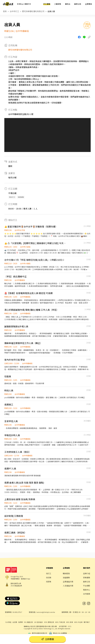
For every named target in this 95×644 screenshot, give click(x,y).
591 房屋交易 (28, 622)
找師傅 (20, 622)
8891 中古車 (78, 622)
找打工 (49, 573)
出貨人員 (51, 11)
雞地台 (68, 4)
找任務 (49, 578)
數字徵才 (87, 622)
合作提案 (87, 594)
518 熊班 (8, 622)
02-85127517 (17, 612)
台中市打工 (14, 11)
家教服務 (87, 578)
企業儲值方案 (68, 582)
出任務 (15, 622)
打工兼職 (47, 4)
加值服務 (66, 578)
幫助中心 (87, 590)
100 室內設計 (38, 622)
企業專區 (89, 4)
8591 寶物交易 (49, 622)
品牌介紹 (87, 573)
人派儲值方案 (68, 586)
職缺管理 (66, 573)
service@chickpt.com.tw (46, 612)
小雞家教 (58, 4)
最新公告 (78, 4)
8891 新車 (70, 622)
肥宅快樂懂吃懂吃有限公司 (33, 11)
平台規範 (87, 586)
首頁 (5, 11)
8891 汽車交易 (60, 622)
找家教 (49, 582)
